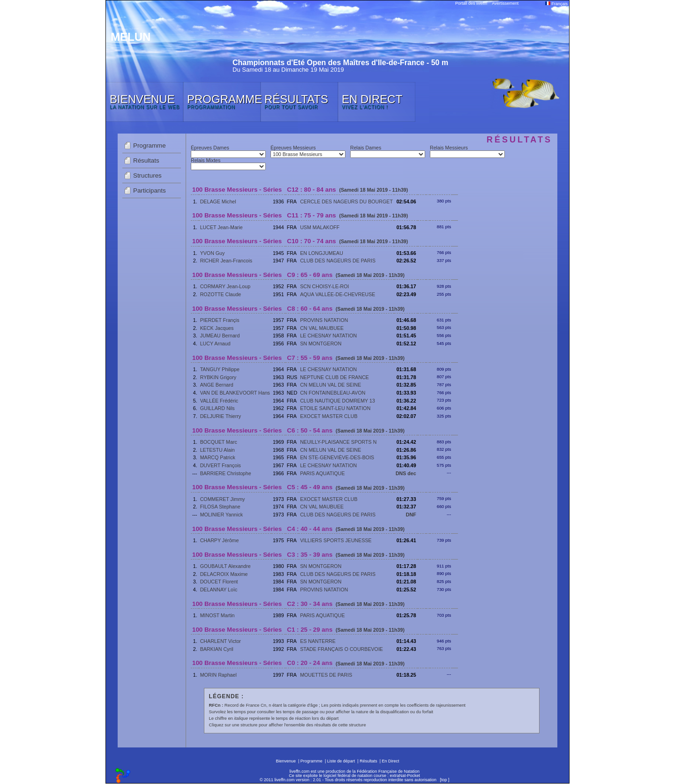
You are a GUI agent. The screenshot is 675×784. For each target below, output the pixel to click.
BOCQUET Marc (219, 442)
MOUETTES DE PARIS (326, 675)
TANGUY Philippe (220, 369)
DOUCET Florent (219, 582)
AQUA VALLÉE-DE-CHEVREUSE (337, 294)
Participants (150, 190)
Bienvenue (286, 761)
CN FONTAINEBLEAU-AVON (333, 393)
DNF (411, 515)
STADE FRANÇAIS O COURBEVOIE (341, 649)
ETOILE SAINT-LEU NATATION (335, 408)
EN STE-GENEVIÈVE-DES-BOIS (337, 457)
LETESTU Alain (217, 450)
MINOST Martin (217, 615)
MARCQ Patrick (218, 457)
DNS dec (406, 473)
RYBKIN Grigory (218, 377)
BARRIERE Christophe (226, 473)
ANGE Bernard (217, 385)
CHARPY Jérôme (220, 540)
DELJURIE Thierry (221, 416)
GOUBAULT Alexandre (225, 566)
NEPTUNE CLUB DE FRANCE (334, 377)
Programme (150, 146)
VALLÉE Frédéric (219, 401)
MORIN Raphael (218, 675)
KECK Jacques (217, 328)
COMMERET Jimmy (223, 499)
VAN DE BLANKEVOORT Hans (235, 393)
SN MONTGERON (321, 343)
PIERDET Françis (220, 320)
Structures (147, 175)
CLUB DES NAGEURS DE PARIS (338, 261)
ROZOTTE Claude (221, 294)
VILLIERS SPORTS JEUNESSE (336, 540)
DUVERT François (221, 465)
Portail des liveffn (471, 3)
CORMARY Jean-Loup (225, 286)
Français (556, 4)
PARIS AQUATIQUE (322, 473)
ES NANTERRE (318, 641)
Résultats (146, 161)
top (444, 780)
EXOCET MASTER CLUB (329, 416)
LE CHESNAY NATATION (328, 336)
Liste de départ (341, 761)
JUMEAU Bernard (220, 336)
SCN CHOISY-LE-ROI (324, 286)
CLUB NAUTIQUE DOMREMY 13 (337, 401)
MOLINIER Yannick (221, 515)
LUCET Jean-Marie (221, 227)
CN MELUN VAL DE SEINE (330, 385)
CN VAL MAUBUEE (322, 328)
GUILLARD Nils (217, 408)
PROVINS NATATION (324, 320)
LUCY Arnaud (215, 343)
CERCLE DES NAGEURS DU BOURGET (346, 202)
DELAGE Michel (218, 202)
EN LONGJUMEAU (322, 253)
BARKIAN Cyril (217, 649)
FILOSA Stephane (220, 507)
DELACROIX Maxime (224, 574)
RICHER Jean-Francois (226, 261)
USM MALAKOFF (320, 227)
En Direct (391, 761)
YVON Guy (213, 253)
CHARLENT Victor (221, 641)
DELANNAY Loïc (219, 590)
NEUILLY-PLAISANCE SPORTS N (338, 442)
